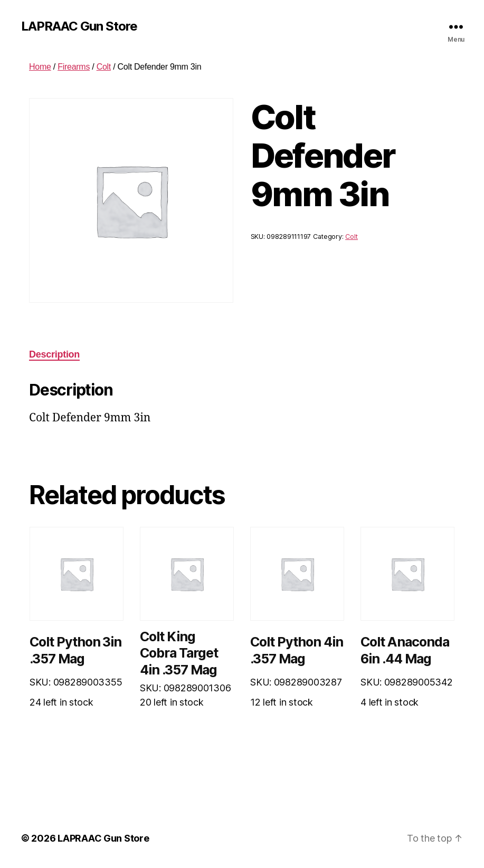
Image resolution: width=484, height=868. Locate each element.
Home (40, 67)
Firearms (74, 67)
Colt (104, 67)
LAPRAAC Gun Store (79, 26)
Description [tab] (54, 354)
